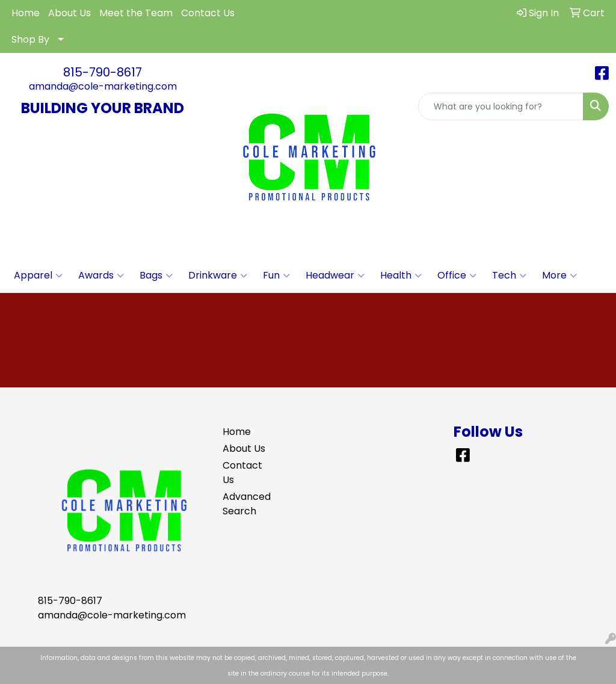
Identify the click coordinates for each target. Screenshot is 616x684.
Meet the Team (136, 13)
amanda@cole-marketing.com (103, 86)
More (559, 276)
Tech (509, 276)
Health (401, 276)
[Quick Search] (501, 106)
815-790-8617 (103, 72)
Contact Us (208, 13)
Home (26, 13)
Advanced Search (244, 504)
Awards (101, 276)
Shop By (30, 39)
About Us (69, 13)
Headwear (335, 276)
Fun (276, 276)
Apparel (38, 276)
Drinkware (218, 276)
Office (457, 276)
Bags (156, 276)
